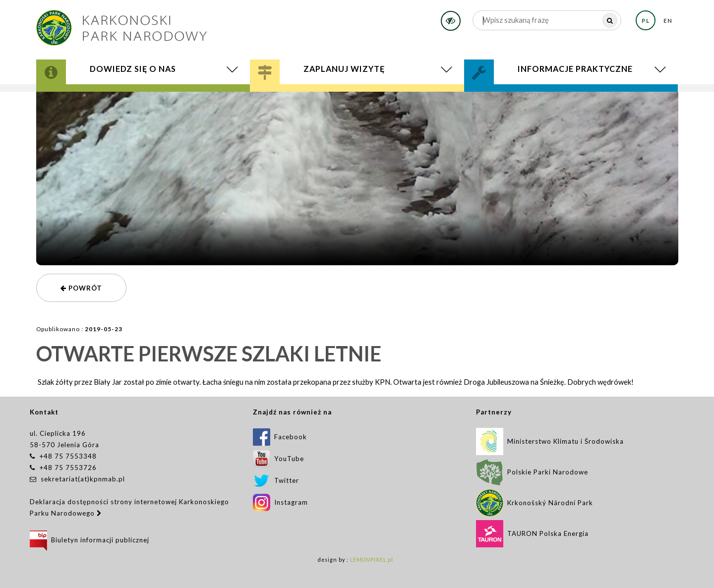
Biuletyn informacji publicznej (89, 540)
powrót (81, 288)
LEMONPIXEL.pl (372, 560)
